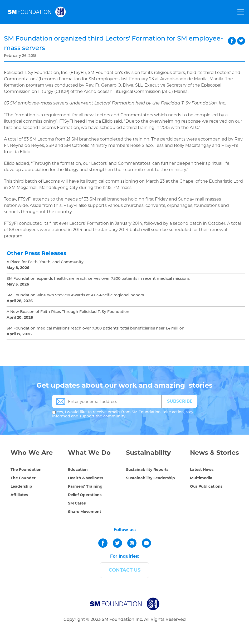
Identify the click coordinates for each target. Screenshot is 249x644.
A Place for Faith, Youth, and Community (45, 262)
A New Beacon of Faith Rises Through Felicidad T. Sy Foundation (68, 312)
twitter (241, 41)
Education (78, 470)
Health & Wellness (86, 478)
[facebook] (103, 543)
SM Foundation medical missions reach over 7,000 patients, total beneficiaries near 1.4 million (96, 329)
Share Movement (85, 512)
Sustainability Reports (147, 470)
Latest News (202, 470)
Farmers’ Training (85, 486)
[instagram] (132, 543)
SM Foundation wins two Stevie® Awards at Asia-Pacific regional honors (75, 295)
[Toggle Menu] (240, 12)
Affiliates (19, 495)
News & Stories (214, 453)
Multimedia (201, 478)
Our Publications (206, 486)
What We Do (89, 453)
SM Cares (77, 503)
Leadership (21, 486)
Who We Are (32, 453)
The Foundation (26, 470)
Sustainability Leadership (150, 478)
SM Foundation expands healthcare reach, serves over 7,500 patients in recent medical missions (98, 279)
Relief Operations (85, 495)
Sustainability (148, 453)
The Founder (23, 478)
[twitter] (117, 543)
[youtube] (146, 543)
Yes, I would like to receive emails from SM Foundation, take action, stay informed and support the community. (123, 414)
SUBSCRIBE (180, 401)
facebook (232, 41)
